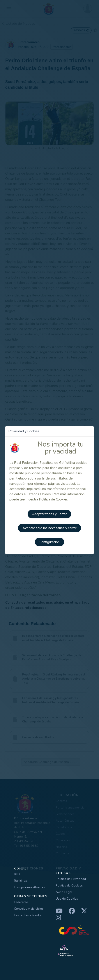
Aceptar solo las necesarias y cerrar (49, 528)
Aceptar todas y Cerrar (49, 514)
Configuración (49, 542)
